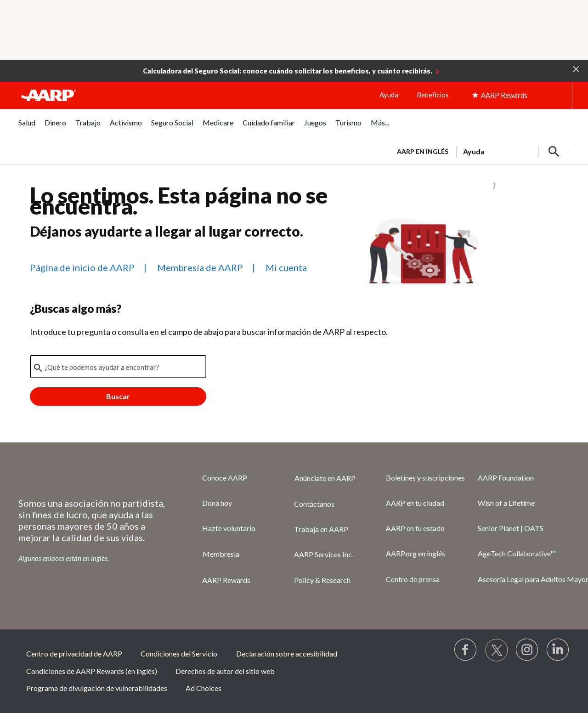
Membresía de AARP (200, 267)
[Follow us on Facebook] (466, 650)
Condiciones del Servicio (179, 654)
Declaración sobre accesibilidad (287, 654)
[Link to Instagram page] (527, 650)
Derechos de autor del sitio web (225, 671)
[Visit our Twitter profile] (497, 650)
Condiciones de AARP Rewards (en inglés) (92, 671)
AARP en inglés (423, 151)
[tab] (27, 127)
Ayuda (389, 95)
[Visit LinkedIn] (558, 650)
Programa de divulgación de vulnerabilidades (97, 688)
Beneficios (433, 95)
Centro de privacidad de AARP (74, 654)
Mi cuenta (286, 267)
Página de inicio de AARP (82, 267)
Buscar (118, 396)
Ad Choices (204, 688)
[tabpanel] (479, 151)
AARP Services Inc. (324, 554)
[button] (576, 68)
